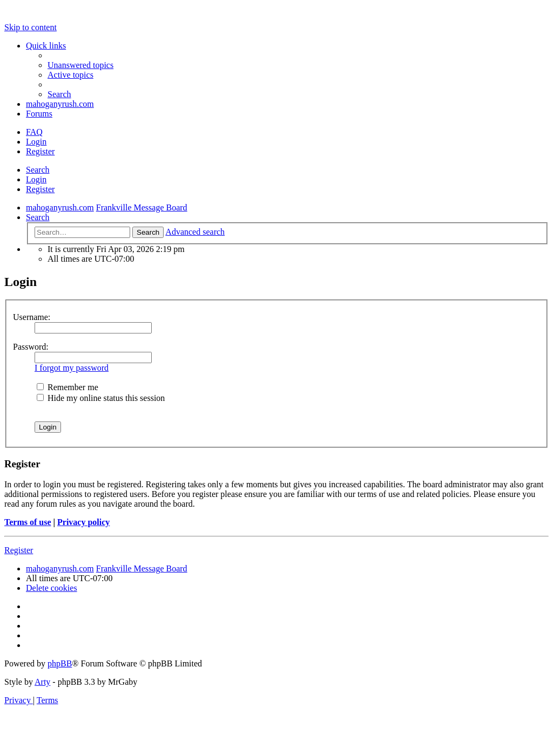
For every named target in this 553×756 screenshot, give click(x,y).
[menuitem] (80, 65)
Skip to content (31, 27)
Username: (32, 317)
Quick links (46, 46)
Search (38, 170)
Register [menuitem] (40, 151)
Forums (39, 114)
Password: (31, 347)
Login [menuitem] (36, 142)
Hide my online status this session (101, 398)
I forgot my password (72, 368)
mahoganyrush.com (60, 104)
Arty (42, 682)
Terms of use (28, 522)
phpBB (60, 663)
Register (40, 189)
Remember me (68, 387)
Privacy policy (83, 522)
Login (36, 179)
